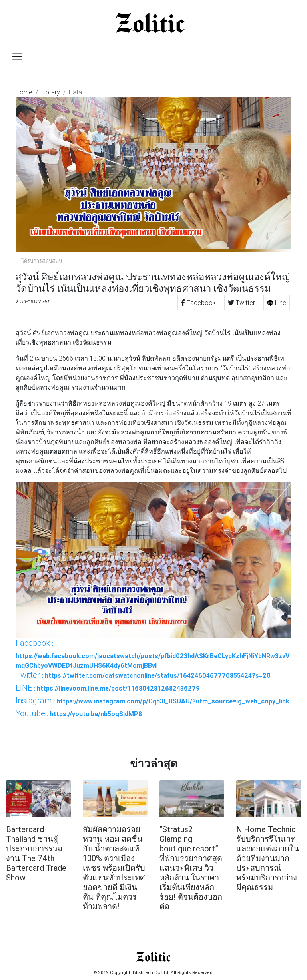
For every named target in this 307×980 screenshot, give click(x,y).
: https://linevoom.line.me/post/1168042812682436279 (108, 688)
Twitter (242, 303)
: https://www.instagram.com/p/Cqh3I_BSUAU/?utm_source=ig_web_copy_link (153, 701)
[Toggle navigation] (17, 57)
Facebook (199, 303)
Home (24, 92)
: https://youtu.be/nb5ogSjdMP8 (79, 713)
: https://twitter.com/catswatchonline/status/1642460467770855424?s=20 (143, 675)
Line (277, 303)
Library (51, 92)
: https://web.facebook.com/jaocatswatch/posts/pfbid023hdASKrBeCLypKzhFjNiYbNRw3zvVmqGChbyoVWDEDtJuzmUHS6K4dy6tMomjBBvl (153, 654)
